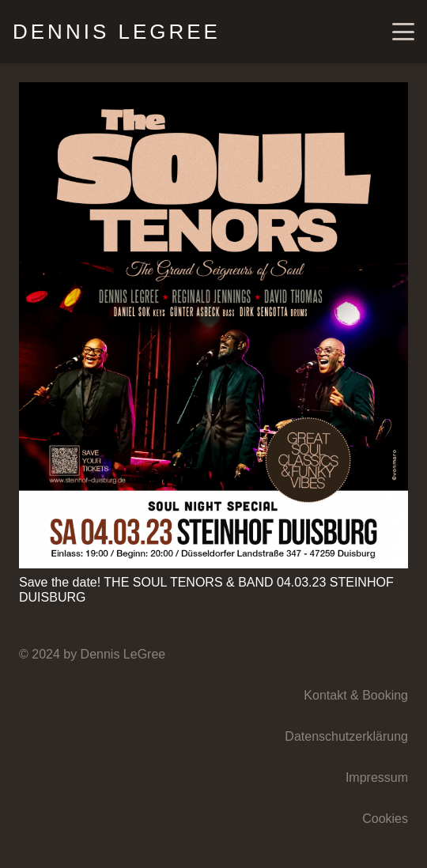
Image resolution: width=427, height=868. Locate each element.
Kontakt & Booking (356, 695)
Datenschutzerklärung (346, 736)
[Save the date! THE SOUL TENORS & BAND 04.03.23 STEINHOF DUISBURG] (213, 325)
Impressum (377, 777)
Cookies (385, 819)
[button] (403, 32)
